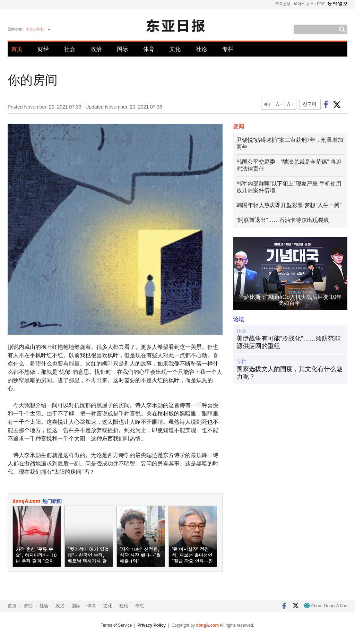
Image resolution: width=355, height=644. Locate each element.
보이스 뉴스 (304, 4)
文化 (175, 49)
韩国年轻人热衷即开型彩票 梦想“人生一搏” (289, 205)
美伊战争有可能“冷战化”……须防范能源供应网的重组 (288, 342)
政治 (96, 49)
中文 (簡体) (35, 29)
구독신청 (283, 4)
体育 (149, 49)
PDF (321, 4)
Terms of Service (116, 625)
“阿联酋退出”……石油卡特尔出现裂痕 (283, 220)
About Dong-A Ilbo (326, 606)
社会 (70, 49)
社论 (201, 49)
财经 (43, 49)
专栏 (228, 49)
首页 (17, 49)
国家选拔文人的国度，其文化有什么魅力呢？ (289, 373)
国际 (122, 49)
